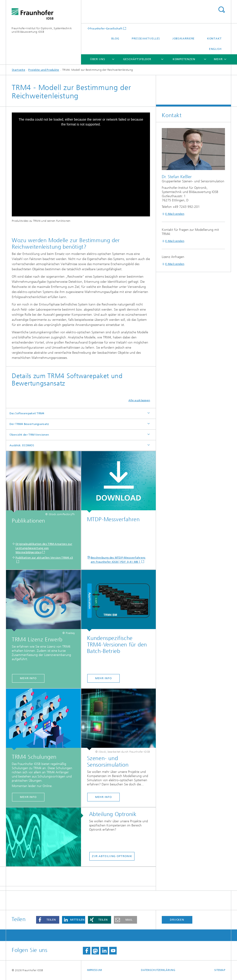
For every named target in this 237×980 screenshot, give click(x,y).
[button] (48, 920)
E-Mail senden (175, 214)
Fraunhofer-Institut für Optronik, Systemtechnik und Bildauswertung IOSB (42, 30)
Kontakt (214, 39)
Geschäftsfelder (137, 59)
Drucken (177, 920)
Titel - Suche (221, 10)
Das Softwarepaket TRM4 (27, 413)
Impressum (94, 970)
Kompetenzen (184, 59)
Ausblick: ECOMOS (22, 445)
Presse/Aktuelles (146, 39)
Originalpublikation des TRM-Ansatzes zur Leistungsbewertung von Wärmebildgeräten (44, 548)
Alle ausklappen (139, 400)
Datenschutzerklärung (158, 970)
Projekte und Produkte (44, 70)
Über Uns (97, 59)
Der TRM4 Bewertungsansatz (29, 424)
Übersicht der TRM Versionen (29, 435)
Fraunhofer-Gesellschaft (106, 28)
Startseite (19, 70)
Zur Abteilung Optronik (112, 856)
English (215, 49)
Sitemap (220, 970)
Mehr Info (28, 678)
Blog (115, 39)
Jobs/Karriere (184, 39)
